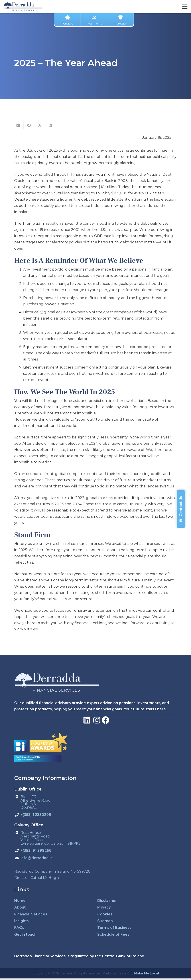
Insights (21, 921)
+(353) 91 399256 (36, 851)
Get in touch (25, 934)
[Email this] (18, 125)
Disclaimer (107, 901)
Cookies (105, 914)
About (20, 907)
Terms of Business (114, 928)
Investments (94, 20)
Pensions (68, 20)
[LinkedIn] (87, 720)
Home (20, 901)
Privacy (104, 907)
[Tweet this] (40, 125)
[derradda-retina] (23, 7)
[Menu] (185, 7)
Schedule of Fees (113, 934)
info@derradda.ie (37, 858)
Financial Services (31, 914)
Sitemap (105, 921)
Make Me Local (147, 973)
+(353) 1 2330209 (36, 815)
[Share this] (29, 125)
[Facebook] (105, 720)
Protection (120, 20)
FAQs (19, 928)
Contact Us (181, 509)
